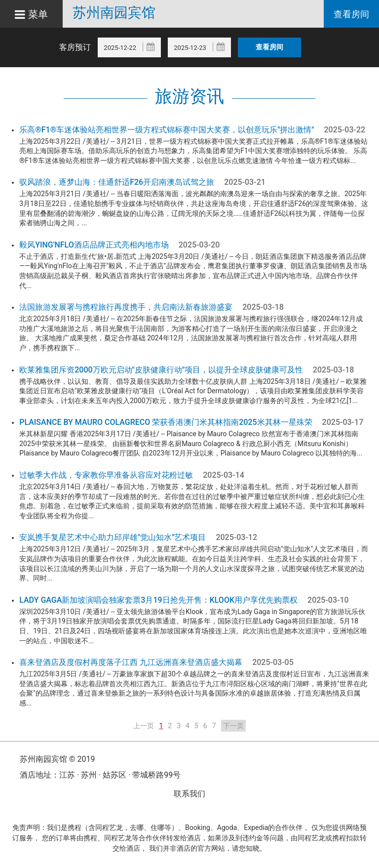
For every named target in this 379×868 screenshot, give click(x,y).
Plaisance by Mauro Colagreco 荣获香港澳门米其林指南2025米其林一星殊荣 (166, 422)
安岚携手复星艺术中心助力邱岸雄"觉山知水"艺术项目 (113, 537)
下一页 (233, 726)
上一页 (144, 726)
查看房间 (351, 14)
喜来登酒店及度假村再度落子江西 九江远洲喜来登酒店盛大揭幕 (131, 662)
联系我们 (189, 794)
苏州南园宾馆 (114, 13)
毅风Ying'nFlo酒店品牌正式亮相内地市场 (94, 245)
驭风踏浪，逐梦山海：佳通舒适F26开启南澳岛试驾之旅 (117, 182)
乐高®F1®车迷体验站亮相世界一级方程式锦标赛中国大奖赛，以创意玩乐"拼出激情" (167, 130)
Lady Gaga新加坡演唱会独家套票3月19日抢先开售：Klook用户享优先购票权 (158, 600)
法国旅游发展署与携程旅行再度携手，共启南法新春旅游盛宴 (126, 307)
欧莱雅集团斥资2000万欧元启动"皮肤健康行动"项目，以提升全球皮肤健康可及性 (161, 370)
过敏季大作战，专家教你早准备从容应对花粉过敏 (106, 475)
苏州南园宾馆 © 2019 (57, 759)
